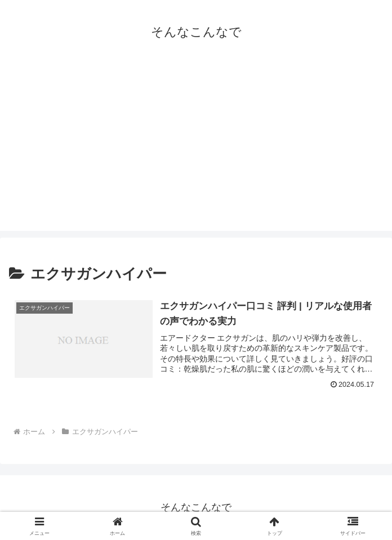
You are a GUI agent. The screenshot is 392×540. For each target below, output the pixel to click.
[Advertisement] (196, 152)
